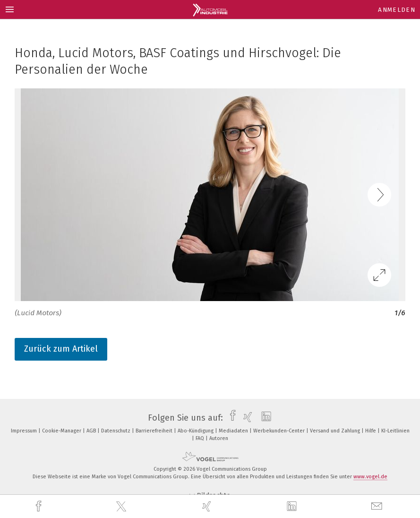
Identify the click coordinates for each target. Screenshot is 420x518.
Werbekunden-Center (280, 431)
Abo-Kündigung (196, 431)
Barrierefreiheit (155, 431)
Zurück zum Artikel (61, 349)
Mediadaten (234, 431)
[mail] (378, 506)
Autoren (219, 438)
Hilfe (371, 431)
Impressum (25, 431)
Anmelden (397, 10)
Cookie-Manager (62, 431)
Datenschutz (116, 431)
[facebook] (40, 506)
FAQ (201, 438)
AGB (92, 431)
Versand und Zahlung (336, 431)
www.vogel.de (370, 477)
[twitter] (122, 507)
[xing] (208, 506)
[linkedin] (293, 507)
